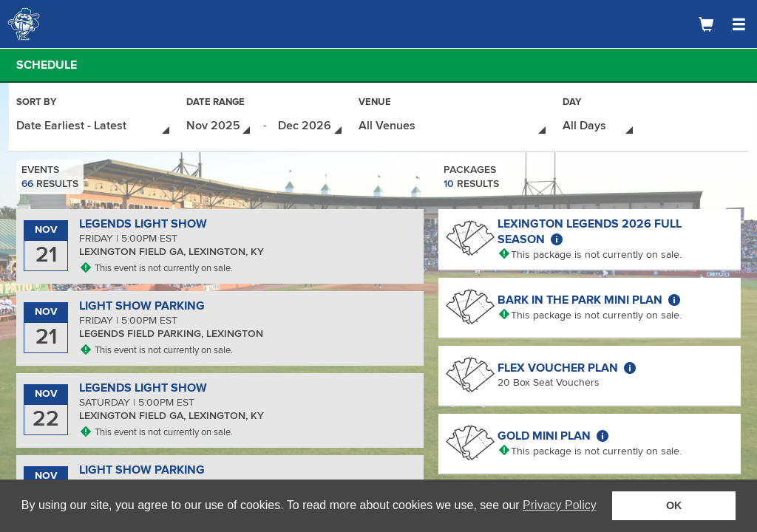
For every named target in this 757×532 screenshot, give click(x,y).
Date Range (215, 103)
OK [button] (674, 505)
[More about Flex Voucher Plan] (630, 368)
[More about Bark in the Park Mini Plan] (674, 300)
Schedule (47, 65)
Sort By (36, 103)
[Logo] (63, 24)
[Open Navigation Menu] (739, 24)
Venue (375, 103)
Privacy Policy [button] (560, 505)
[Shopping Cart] (706, 24)
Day (572, 103)
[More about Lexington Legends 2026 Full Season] (557, 239)
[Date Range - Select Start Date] (219, 126)
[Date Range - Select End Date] (311, 126)
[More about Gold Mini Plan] (602, 436)
